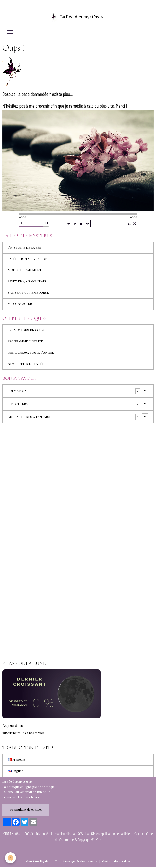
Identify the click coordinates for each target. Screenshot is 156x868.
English (15, 771)
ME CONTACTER (20, 304)
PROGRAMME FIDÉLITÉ (25, 341)
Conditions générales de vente (76, 862)
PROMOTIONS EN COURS (26, 330)
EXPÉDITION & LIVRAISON (28, 259)
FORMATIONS (18, 391)
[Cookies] (10, 858)
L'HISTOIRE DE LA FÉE (24, 248)
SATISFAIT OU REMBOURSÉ (28, 293)
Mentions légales (38, 862)
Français (16, 760)
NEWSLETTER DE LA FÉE (26, 364)
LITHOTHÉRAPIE (20, 404)
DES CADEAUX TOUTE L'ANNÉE (31, 353)
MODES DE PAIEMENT (25, 270)
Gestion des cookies (116, 862)
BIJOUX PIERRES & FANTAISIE (30, 417)
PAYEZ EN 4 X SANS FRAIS (27, 282)
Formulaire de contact (26, 810)
